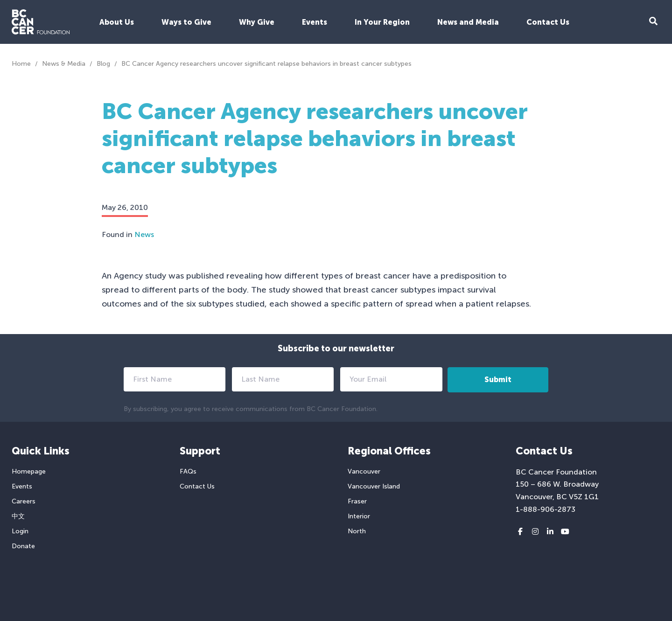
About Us (117, 22)
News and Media (468, 22)
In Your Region (382, 22)
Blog (103, 64)
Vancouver (364, 471)
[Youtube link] (565, 532)
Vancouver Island (374, 486)
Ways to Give (186, 22)
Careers (24, 501)
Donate (23, 546)
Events (315, 22)
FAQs (188, 471)
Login (20, 531)
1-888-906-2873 (546, 509)
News (144, 234)
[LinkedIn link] (550, 532)
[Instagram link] (535, 532)
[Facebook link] (520, 532)
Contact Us (548, 22)
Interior (359, 516)
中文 (18, 516)
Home (21, 64)
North (357, 531)
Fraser (357, 501)
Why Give (257, 22)
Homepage (29, 471)
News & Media (64, 64)
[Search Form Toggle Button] (653, 22)
